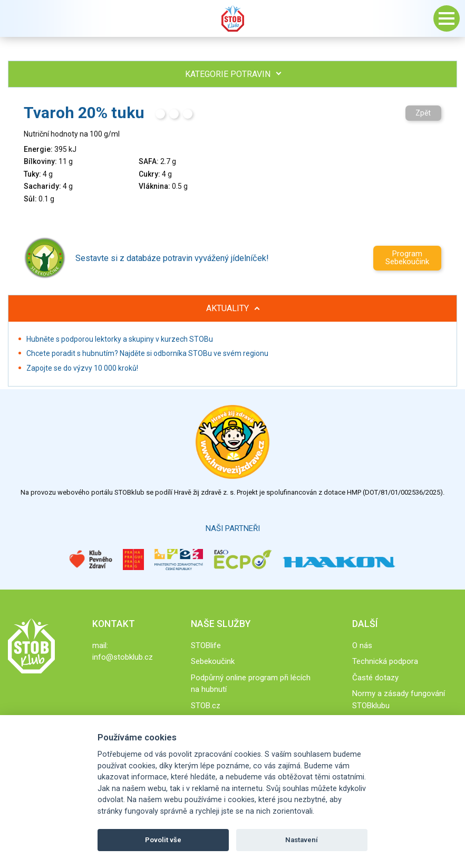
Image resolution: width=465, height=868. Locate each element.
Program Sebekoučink (407, 258)
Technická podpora (385, 661)
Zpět (423, 113)
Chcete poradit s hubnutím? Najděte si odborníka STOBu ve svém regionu (147, 353)
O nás (362, 645)
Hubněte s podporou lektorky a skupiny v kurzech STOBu (120, 339)
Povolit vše (163, 840)
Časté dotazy (375, 678)
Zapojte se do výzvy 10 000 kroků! (82, 368)
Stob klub (232, 18)
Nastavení (302, 840)
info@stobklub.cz (123, 657)
